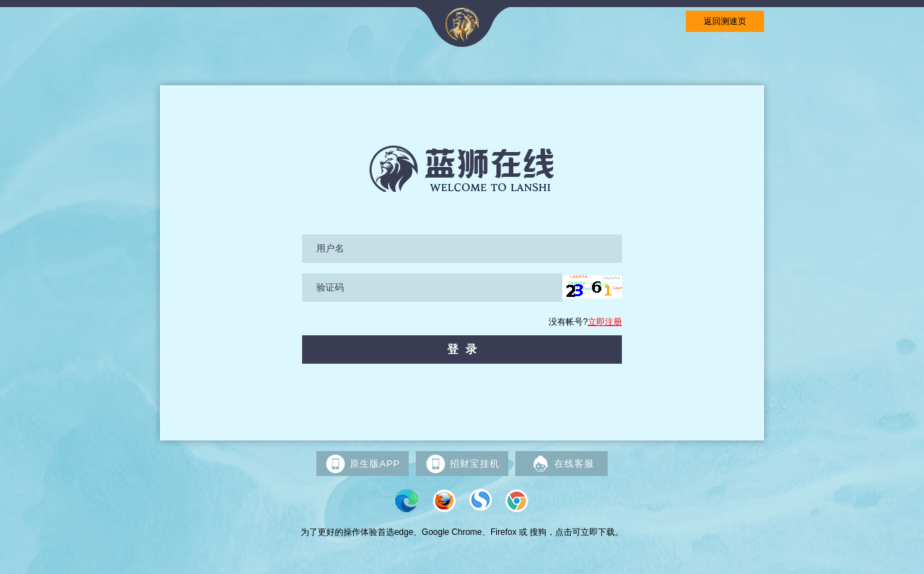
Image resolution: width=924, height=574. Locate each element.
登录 (466, 349)
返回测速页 (725, 21)
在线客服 (562, 464)
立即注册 (605, 322)
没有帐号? (585, 322)
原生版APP (362, 464)
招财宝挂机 (462, 464)
